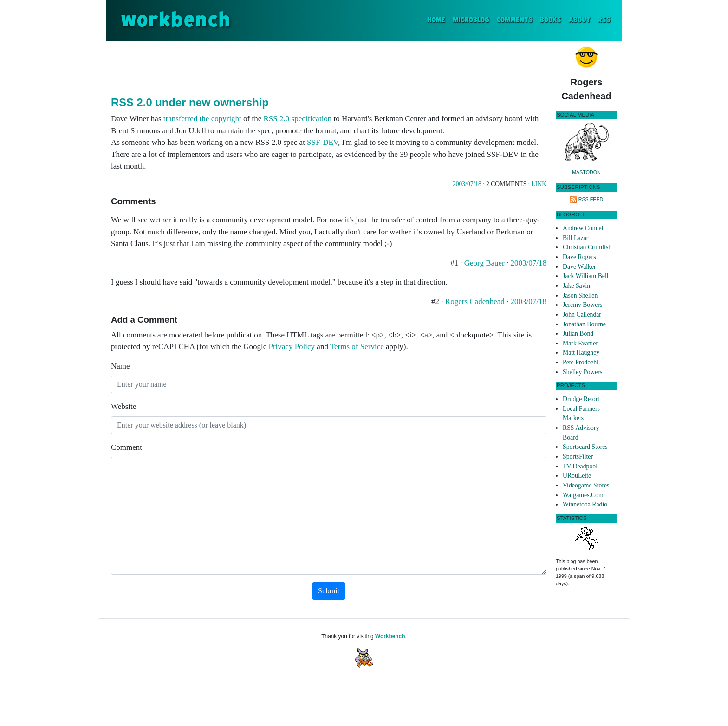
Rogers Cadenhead (476, 301)
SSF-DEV (322, 142)
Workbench (390, 636)
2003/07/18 (467, 184)
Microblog (471, 20)
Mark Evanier (580, 343)
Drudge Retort (581, 399)
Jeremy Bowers (582, 305)
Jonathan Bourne (584, 324)
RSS (604, 20)
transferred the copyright (202, 119)
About (580, 20)
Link (539, 184)
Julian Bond (578, 334)
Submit (329, 591)
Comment (127, 447)
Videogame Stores (586, 485)
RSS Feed (591, 199)
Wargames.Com (583, 495)
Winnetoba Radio (585, 504)
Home (438, 19)
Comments (515, 20)
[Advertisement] (329, 67)
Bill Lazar (575, 238)
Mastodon (586, 172)
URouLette (577, 476)
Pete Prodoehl (581, 362)
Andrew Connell (584, 228)
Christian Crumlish (587, 247)
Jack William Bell (586, 276)
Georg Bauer (485, 263)
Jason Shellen (580, 295)
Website (123, 406)
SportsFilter (578, 457)
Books (551, 20)
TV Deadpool (580, 466)
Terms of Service (357, 347)
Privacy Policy (292, 347)
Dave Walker (579, 267)
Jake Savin (576, 286)
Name (120, 366)
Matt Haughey (581, 353)
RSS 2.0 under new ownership (190, 102)
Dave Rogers (579, 257)
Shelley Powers (582, 372)
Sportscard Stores (585, 447)
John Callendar (582, 314)
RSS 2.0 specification (298, 119)
